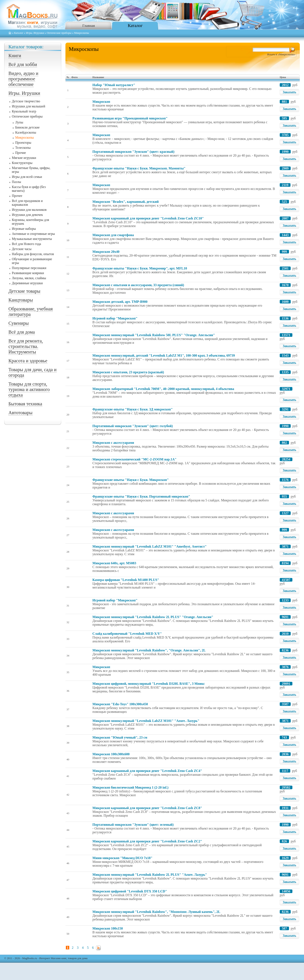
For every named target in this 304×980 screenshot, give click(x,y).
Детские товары (24, 291)
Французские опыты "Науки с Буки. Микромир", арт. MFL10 (140, 268)
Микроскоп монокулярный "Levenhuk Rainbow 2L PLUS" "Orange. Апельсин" (153, 617)
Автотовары (20, 413)
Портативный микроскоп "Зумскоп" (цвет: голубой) (133, 426)
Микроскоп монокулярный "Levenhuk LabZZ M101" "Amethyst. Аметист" (150, 546)
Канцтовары (21, 300)
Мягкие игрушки (24, 158)
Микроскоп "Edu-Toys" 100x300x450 (120, 704)
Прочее (17, 196)
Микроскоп (101, 102)
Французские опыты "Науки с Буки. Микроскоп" (131, 480)
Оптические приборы (59, 33)
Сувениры (19, 323)
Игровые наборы (24, 229)
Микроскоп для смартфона (113, 235)
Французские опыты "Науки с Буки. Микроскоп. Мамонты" (139, 168)
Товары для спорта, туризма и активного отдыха (29, 389)
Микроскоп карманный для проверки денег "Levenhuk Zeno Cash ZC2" (147, 841)
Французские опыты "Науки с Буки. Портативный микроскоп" (141, 496)
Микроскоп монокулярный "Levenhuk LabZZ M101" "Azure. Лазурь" (146, 721)
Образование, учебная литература (31, 312)
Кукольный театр (24, 111)
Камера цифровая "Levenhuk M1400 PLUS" (126, 580)
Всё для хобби (23, 64)
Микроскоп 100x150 (108, 928)
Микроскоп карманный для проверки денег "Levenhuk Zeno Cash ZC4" (147, 771)
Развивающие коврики (28, 273)
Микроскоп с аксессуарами (113, 443)
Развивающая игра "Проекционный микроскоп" (130, 118)
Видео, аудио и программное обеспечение (23, 79)
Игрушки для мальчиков (29, 210)
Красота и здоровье (28, 361)
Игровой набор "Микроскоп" (115, 318)
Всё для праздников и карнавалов (27, 203)
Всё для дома (22, 332)
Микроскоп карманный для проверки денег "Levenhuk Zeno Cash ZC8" (147, 808)
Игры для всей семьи (27, 177)
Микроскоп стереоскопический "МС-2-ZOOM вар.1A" (134, 459)
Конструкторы (22, 163)
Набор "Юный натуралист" (114, 85)
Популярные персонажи (29, 268)
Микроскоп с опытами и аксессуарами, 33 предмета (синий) (138, 285)
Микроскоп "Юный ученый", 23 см (120, 737)
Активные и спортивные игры (33, 234)
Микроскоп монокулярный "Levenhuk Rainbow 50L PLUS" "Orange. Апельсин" (154, 335)
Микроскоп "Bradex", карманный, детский (126, 202)
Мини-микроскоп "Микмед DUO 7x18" (122, 858)
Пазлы (16, 182)
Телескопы (23, 148)
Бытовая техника (25, 404)
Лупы (19, 122)
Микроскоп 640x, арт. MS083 (114, 563)
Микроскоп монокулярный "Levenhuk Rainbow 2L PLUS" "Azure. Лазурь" (150, 875)
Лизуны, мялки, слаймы (29, 278)
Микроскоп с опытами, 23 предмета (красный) (128, 372)
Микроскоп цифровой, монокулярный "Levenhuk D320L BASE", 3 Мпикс (149, 684)
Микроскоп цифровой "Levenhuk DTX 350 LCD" (130, 891)
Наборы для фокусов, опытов (33, 254)
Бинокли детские (27, 127)
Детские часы (22, 249)
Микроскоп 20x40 (106, 252)
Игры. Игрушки (35, 33)
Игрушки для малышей (28, 106)
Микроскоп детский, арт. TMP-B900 (120, 302)
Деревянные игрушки (27, 283)
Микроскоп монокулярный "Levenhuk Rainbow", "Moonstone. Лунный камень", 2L (156, 912)
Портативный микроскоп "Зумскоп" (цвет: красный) (133, 152)
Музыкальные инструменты (32, 239)
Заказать (289, 92)
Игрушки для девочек (27, 215)
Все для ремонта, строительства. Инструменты (26, 346)
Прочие (21, 153)
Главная (89, 26)
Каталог (135, 25)
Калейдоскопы (26, 132)
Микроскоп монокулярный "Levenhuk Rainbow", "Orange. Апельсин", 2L (149, 650)
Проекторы (23, 143)
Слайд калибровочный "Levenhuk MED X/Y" (127, 634)
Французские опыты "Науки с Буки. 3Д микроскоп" (133, 409)
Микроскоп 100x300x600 (111, 754)
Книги (15, 56)
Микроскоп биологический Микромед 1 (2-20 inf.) (130, 787)
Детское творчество (26, 101)
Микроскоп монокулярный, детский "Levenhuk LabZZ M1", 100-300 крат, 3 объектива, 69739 (164, 355)
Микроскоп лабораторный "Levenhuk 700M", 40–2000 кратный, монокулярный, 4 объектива (163, 389)
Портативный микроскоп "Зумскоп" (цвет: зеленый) (133, 825)
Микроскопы (24, 137)
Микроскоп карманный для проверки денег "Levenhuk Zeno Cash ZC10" (148, 218)
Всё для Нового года (26, 244)
